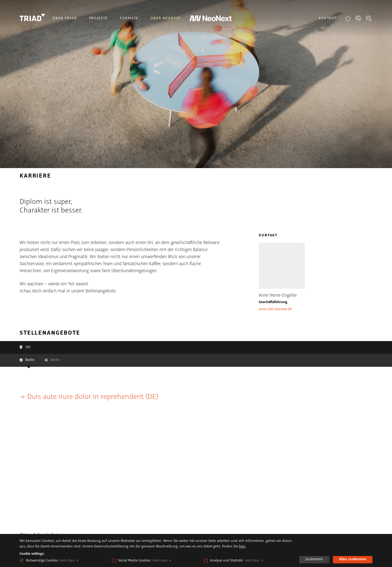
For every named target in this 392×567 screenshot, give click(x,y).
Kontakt (328, 18)
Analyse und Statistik (226, 561)
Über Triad (65, 18)
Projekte (99, 18)
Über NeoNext (166, 18)
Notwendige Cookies (42, 561)
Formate (129, 18)
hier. (242, 546)
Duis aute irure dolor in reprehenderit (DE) (93, 397)
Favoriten (348, 18)
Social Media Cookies (134, 561)
